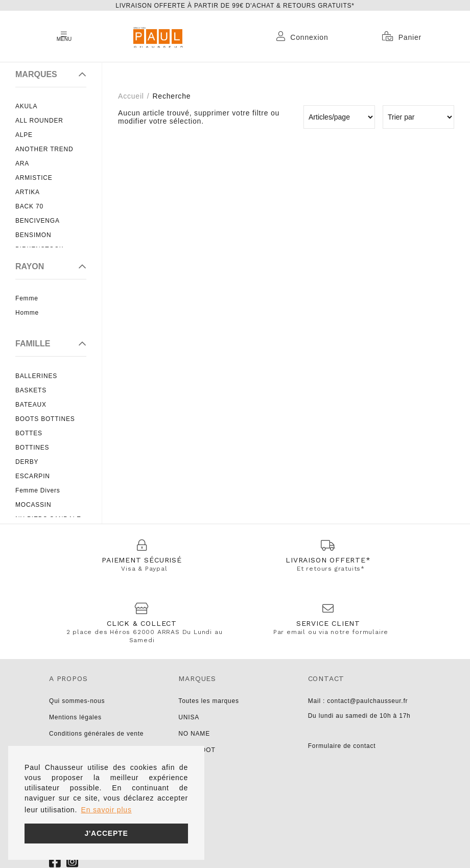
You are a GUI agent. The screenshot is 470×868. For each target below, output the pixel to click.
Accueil (131, 96)
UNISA (189, 717)
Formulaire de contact (342, 746)
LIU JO (189, 766)
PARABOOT (197, 750)
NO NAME (194, 734)
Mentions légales (75, 717)
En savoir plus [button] (107, 810)
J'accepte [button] (106, 833)
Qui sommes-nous (77, 701)
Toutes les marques (208, 701)
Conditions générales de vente (96, 734)
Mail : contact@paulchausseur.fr (358, 701)
